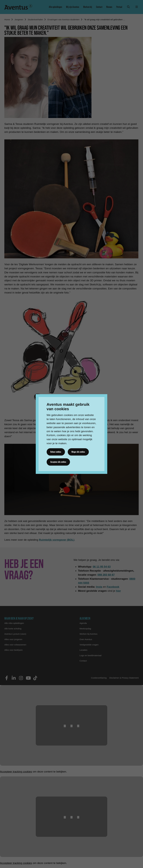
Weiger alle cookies (78, 452)
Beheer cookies (56, 452)
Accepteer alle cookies (58, 462)
